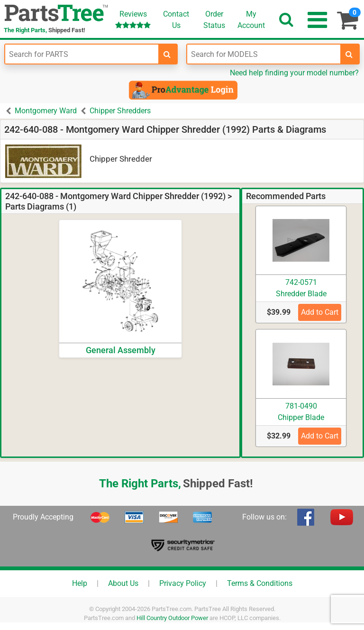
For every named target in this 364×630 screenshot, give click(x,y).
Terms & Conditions (260, 583)
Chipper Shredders (120, 111)
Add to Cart (320, 312)
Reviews (133, 19)
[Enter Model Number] (264, 54)
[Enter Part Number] (82, 54)
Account (251, 19)
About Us (123, 583)
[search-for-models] (349, 54)
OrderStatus (214, 20)
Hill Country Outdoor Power (172, 618)
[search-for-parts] (167, 54)
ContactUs (176, 20)
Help (80, 583)
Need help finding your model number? (294, 73)
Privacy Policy (183, 583)
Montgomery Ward (46, 111)
